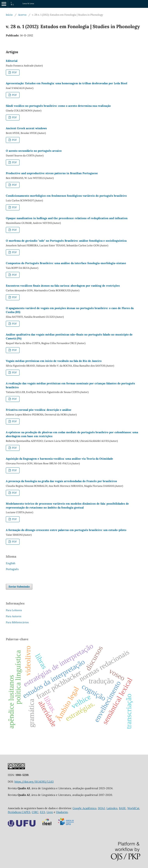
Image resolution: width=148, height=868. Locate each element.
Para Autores (14, 616)
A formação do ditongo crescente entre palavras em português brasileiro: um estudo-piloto (66, 530)
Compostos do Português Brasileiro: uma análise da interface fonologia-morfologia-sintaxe (66, 263)
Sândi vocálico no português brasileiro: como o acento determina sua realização (58, 106)
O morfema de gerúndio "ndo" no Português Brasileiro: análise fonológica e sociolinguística (66, 241)
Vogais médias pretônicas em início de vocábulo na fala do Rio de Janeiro (54, 361)
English (11, 563)
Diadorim (62, 812)
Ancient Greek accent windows (26, 128)
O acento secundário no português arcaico (34, 151)
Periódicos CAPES (19, 812)
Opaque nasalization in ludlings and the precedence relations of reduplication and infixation (67, 218)
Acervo (22, 15)
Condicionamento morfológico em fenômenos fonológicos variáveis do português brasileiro (66, 196)
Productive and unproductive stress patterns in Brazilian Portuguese (52, 173)
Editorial (12, 61)
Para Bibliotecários (17, 622)
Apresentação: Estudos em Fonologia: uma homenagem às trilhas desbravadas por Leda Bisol (66, 83)
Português (12, 569)
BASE (122, 808)
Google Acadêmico (84, 808)
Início (9, 15)
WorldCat (133, 808)
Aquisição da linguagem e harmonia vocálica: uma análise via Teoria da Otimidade (59, 459)
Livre (50, 812)
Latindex (112, 808)
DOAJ (101, 808)
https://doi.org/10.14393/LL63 (34, 782)
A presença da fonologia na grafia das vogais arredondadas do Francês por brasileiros (61, 481)
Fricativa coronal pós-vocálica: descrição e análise (39, 410)
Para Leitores (14, 610)
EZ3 (43, 812)
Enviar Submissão (19, 587)
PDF (14, 72)
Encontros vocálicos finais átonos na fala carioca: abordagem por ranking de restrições (63, 286)
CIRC (35, 812)
